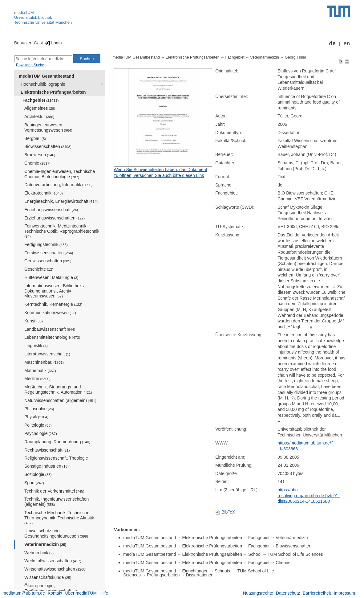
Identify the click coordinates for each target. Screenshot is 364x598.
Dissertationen (200, 575)
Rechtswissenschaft (47, 450)
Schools (223, 571)
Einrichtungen (195, 571)
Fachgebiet (40, 100)
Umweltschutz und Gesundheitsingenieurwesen (56, 533)
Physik (36, 417)
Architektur (39, 117)
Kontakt (55, 593)
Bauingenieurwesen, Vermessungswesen (48, 127)
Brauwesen (40, 155)
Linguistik (36, 346)
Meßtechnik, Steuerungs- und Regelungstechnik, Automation (58, 389)
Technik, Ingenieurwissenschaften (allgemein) (57, 502)
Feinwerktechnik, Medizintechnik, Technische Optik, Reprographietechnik (62, 231)
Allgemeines (40, 108)
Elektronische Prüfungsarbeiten (53, 92)
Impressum (344, 593)
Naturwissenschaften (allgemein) (60, 400)
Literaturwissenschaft (47, 354)
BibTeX (225, 512)
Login (53, 43)
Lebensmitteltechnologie (52, 337)
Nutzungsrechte (258, 593)
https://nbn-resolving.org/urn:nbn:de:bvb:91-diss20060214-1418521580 (309, 496)
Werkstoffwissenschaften (53, 561)
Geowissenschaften (48, 261)
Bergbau (35, 138)
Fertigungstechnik (46, 244)
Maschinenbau (44, 362)
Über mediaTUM (81, 593)
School (255, 554)
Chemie (37, 163)
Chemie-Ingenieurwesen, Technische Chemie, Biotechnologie (60, 174)
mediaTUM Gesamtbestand (47, 76)
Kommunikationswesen (50, 313)
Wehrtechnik (39, 553)
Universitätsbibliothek (33, 17)
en (347, 43)
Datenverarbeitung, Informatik (58, 185)
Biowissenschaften (48, 146)
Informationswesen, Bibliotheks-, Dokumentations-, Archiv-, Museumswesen (55, 291)
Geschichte (39, 269)
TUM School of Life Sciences (295, 554)
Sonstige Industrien (47, 466)
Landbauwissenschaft (50, 329)
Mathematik (40, 371)
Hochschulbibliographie (43, 84)
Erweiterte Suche (30, 65)
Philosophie (39, 409)
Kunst (34, 321)
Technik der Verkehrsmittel (54, 491)
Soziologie (38, 474)
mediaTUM (24, 12)
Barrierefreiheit (317, 593)
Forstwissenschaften (49, 253)
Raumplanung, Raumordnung (57, 442)
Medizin (37, 379)
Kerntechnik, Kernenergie (53, 304)
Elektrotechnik (44, 193)
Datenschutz (288, 593)
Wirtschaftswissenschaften (55, 569)
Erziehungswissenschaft (51, 210)
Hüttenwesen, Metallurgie (51, 277)
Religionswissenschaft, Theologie (56, 458)
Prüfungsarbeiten (163, 575)
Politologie (38, 425)
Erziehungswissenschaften (55, 218)
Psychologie (41, 433)
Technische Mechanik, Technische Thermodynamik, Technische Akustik (59, 518)
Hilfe (104, 593)
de (332, 43)
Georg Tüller (296, 57)
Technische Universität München (43, 22)
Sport (34, 483)
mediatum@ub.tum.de (24, 593)
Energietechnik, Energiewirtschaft (61, 201)
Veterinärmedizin (45, 544)
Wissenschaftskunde (48, 577)
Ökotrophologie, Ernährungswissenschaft (53, 588)
